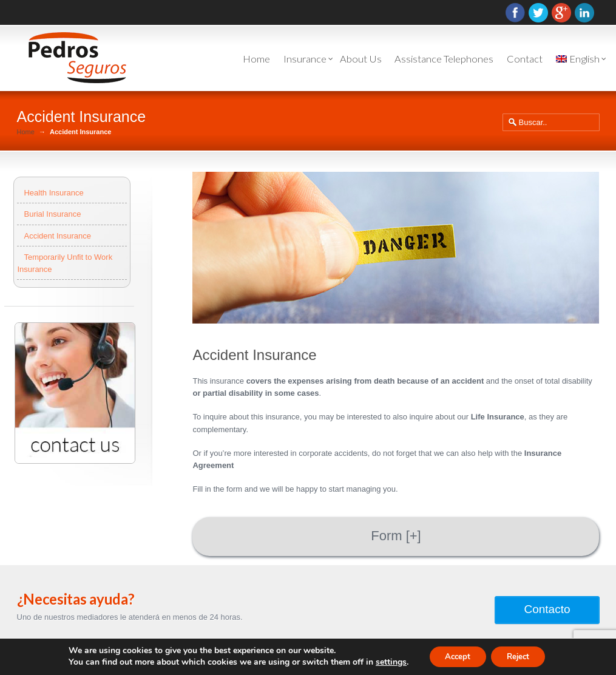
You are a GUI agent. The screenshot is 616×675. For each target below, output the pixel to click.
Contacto (547, 609)
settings (384, 662)
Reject (521, 656)
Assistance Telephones (444, 59)
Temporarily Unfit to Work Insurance (65, 263)
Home (256, 59)
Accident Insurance (57, 236)
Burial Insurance (52, 214)
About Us (361, 59)
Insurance (305, 59)
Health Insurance (53, 193)
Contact (525, 59)
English (578, 59)
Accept (455, 656)
